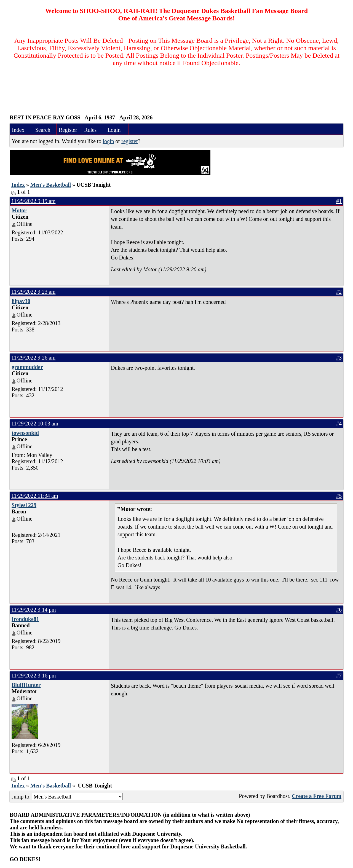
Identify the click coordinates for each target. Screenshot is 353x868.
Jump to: (67, 797)
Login (114, 130)
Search (43, 130)
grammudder (27, 367)
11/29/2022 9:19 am (33, 201)
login (108, 141)
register (130, 141)
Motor (19, 210)
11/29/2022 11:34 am (35, 496)
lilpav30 (21, 301)
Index (18, 130)
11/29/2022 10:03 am (35, 424)
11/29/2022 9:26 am (33, 358)
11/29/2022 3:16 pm (34, 676)
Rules (90, 130)
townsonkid (25, 433)
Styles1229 (24, 505)
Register (68, 130)
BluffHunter (26, 685)
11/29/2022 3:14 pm (34, 610)
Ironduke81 (25, 619)
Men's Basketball (51, 185)
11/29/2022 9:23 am (33, 292)
